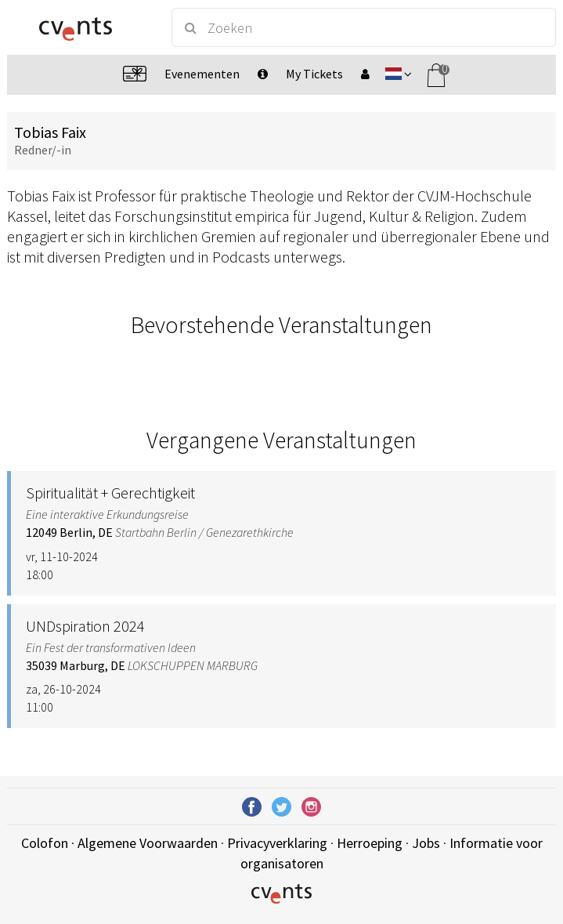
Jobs (426, 843)
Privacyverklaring (277, 843)
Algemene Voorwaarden (148, 843)
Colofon (45, 843)
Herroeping (370, 843)
